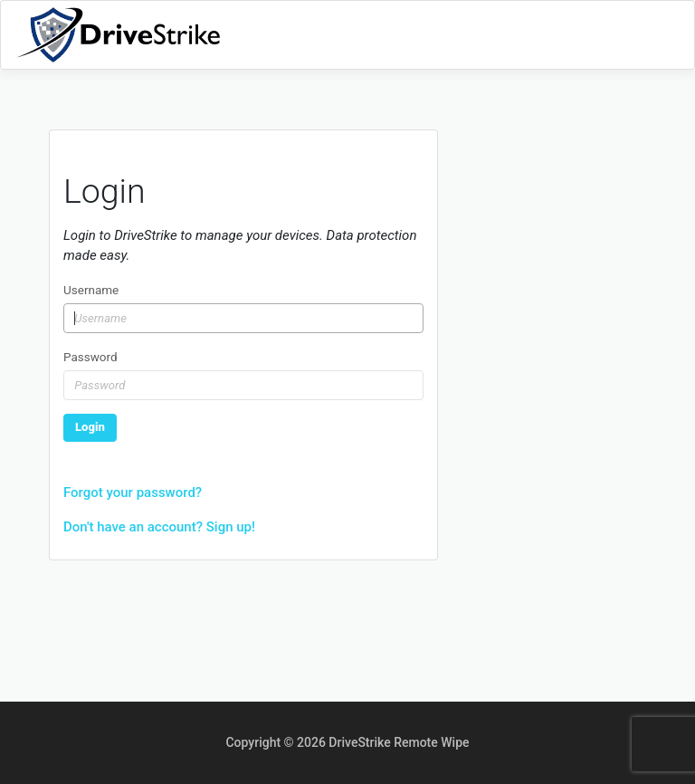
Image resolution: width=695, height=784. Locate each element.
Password (90, 357)
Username (91, 290)
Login (90, 427)
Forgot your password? (133, 492)
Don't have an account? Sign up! (159, 527)
